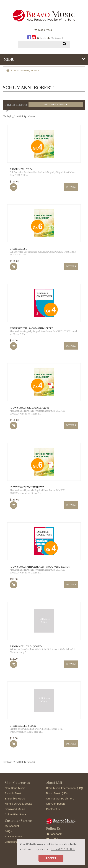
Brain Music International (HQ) (65, 788)
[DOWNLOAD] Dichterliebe (27, 487)
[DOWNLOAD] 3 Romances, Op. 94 (29, 408)
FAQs (8, 831)
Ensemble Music (15, 798)
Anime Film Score (16, 814)
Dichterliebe (18, 249)
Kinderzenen (31, 328)
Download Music (15, 809)
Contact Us (53, 809)
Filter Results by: (16, 108)
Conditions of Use (16, 842)
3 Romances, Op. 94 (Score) (26, 646)
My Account (57, 38)
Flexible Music (14, 793)
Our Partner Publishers (60, 798)
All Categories (56, 104)
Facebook (54, 834)
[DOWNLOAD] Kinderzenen (40, 567)
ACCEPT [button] (51, 858)
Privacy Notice (14, 836)
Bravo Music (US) (57, 793)
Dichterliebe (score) (23, 726)
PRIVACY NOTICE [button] (63, 849)
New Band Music (15, 788)
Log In (43, 38)
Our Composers (56, 804)
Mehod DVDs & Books (18, 804)
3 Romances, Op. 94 (21, 169)
